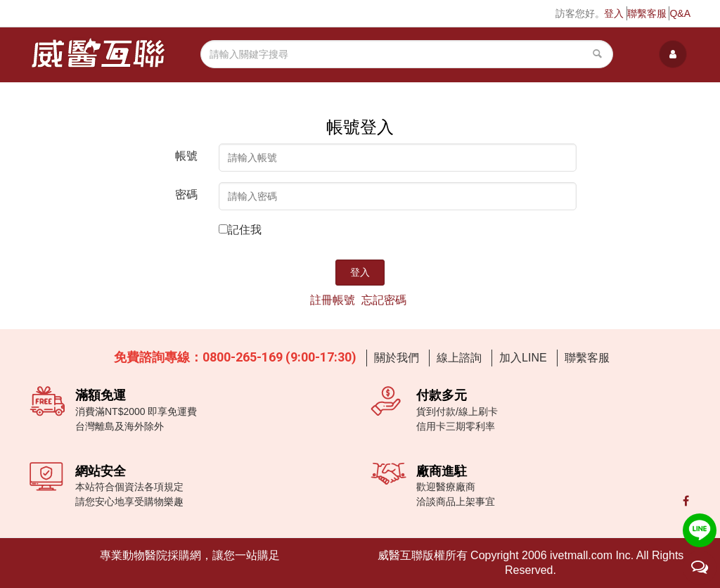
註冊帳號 (333, 300)
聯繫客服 (647, 13)
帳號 (186, 156)
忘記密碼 (384, 300)
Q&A (680, 13)
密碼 (186, 194)
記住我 (245, 230)
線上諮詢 (459, 358)
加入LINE (523, 358)
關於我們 (397, 358)
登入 (614, 13)
